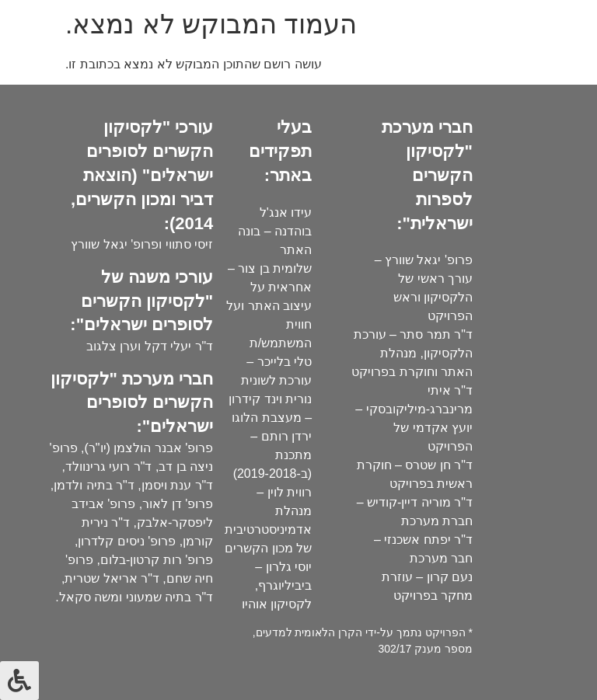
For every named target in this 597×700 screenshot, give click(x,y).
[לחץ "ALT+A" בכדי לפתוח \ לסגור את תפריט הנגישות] (19, 681)
